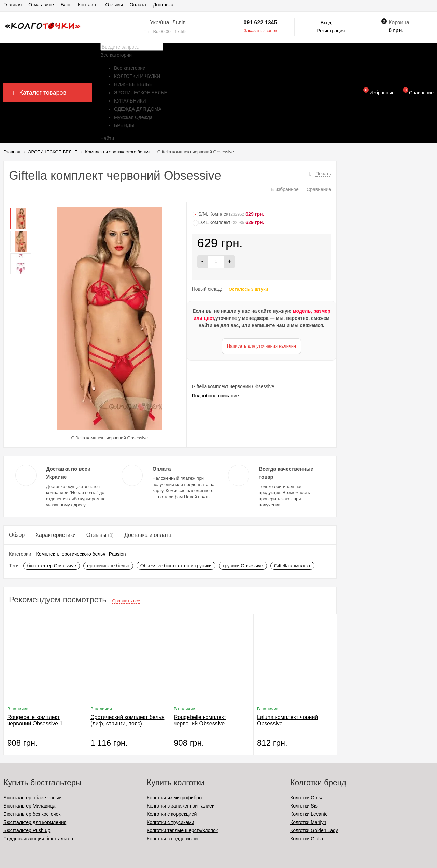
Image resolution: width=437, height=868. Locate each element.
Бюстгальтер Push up (27, 830)
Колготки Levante (309, 814)
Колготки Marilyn (308, 822)
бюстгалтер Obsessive (52, 566)
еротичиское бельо (108, 566)
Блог (66, 5)
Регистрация (331, 31)
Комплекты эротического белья (71, 554)
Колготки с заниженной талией (181, 806)
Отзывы (114, 5)
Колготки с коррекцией (172, 814)
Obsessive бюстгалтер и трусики (176, 566)
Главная (12, 5)
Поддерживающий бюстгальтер (38, 839)
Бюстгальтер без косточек (32, 814)
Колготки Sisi (304, 806)
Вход (326, 23)
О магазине (41, 5)
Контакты (88, 5)
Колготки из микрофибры (175, 798)
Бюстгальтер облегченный (32, 798)
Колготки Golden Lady (314, 830)
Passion (117, 554)
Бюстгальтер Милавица (29, 806)
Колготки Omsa (307, 798)
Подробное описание (215, 396)
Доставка (163, 5)
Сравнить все (126, 601)
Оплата (138, 5)
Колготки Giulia (307, 839)
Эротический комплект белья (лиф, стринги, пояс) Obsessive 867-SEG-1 (127, 724)
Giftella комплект (292, 566)
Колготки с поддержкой (172, 839)
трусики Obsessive (243, 566)
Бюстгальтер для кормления (35, 822)
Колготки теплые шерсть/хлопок (182, 830)
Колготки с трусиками (171, 822)
